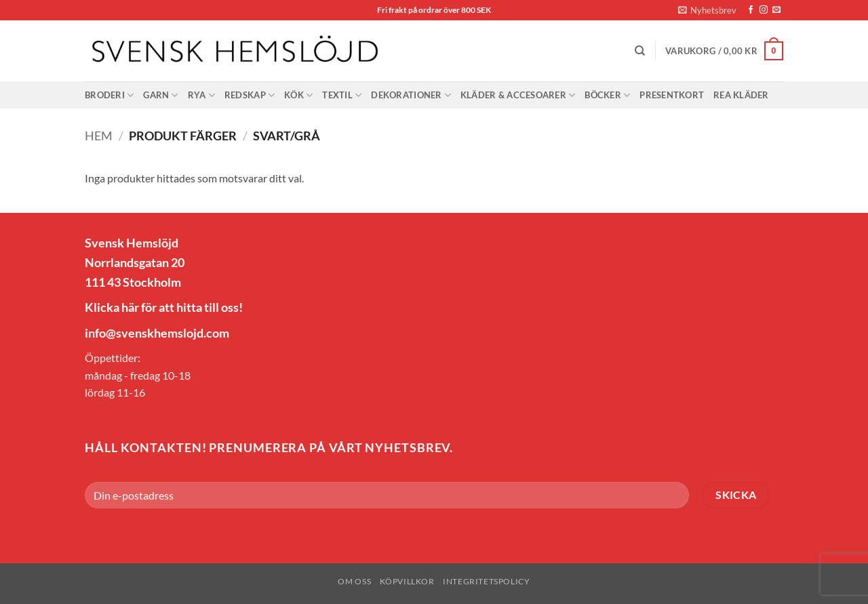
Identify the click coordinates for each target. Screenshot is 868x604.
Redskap (250, 95)
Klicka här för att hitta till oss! (164, 307)
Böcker (607, 95)
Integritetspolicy (486, 581)
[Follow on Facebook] (751, 10)
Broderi (109, 95)
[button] (707, 10)
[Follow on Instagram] (764, 10)
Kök (298, 95)
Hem (99, 136)
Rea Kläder (741, 95)
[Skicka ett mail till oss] (776, 10)
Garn (160, 95)
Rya (201, 95)
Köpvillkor (407, 581)
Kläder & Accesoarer (518, 95)
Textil (342, 95)
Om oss (354, 581)
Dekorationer (411, 95)
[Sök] (640, 51)
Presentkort (672, 95)
